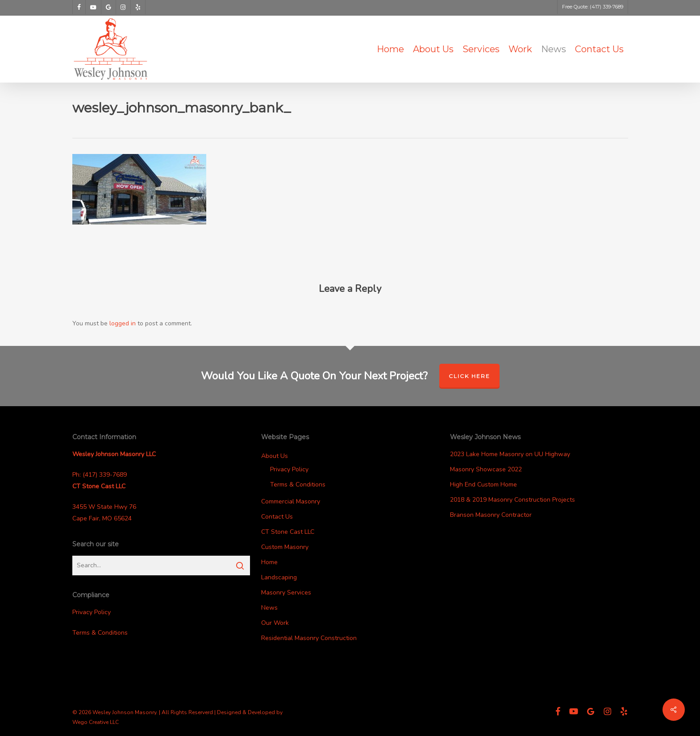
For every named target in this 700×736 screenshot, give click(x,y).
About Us (275, 456)
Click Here (469, 376)
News (269, 608)
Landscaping (279, 577)
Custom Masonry (285, 547)
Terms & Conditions (100, 633)
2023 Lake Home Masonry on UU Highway (510, 454)
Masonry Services (286, 593)
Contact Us (277, 517)
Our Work (275, 623)
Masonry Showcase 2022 (486, 469)
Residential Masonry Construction (309, 638)
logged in (123, 323)
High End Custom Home (483, 484)
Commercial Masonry (291, 501)
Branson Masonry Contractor (491, 515)
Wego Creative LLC (96, 722)
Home (269, 562)
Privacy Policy (92, 612)
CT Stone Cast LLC (288, 532)
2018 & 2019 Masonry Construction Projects (512, 500)
